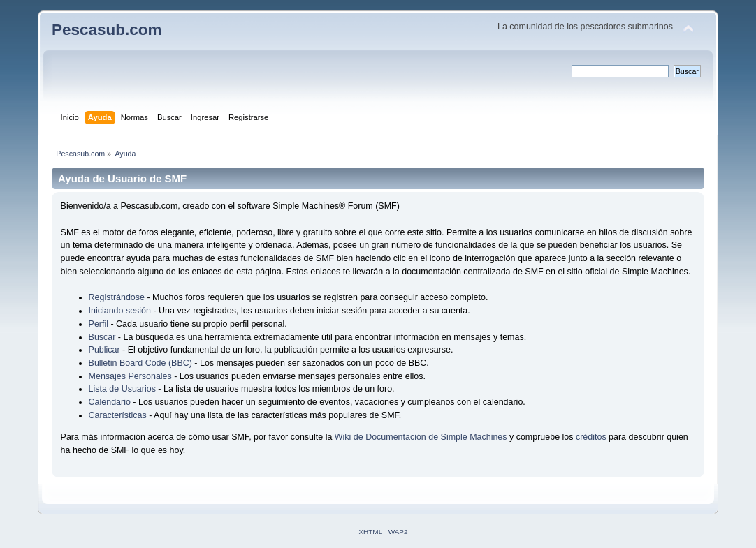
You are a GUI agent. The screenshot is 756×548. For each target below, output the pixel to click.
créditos (591, 437)
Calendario (110, 402)
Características (118, 415)
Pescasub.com (107, 30)
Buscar (102, 337)
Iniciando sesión (120, 311)
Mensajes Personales (130, 376)
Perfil (99, 324)
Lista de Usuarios (122, 389)
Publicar (104, 350)
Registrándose (117, 297)
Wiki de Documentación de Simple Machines (421, 437)
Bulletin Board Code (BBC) (142, 363)
